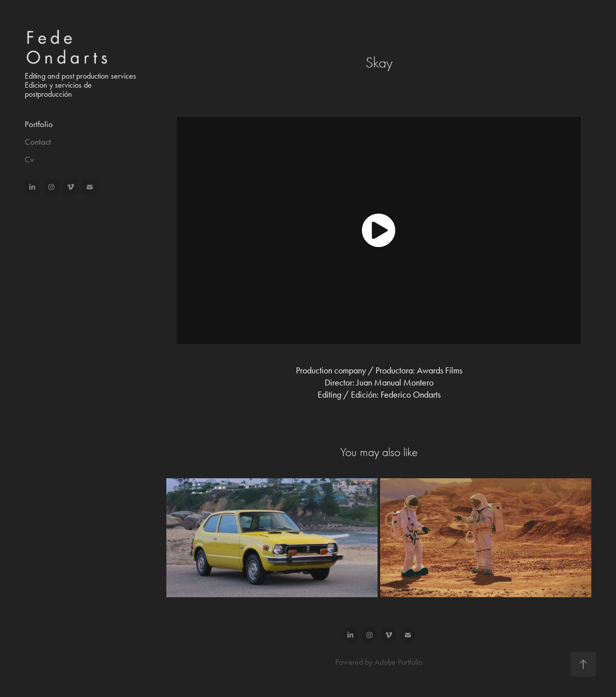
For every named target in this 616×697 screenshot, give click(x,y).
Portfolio (39, 124)
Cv (29, 159)
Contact (38, 142)
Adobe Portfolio (398, 662)
